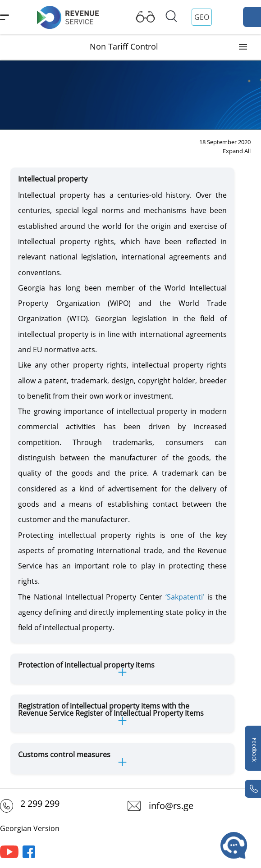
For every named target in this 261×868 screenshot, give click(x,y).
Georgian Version (30, 828)
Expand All (237, 151)
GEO (202, 17)
